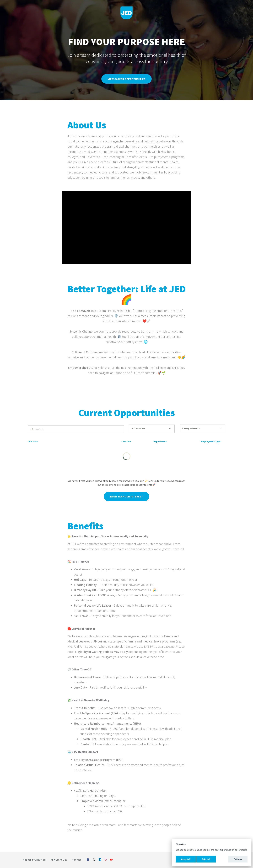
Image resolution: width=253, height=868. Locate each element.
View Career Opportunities (127, 79)
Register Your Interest (127, 499)
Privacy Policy (59, 860)
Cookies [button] (77, 860)
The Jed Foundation (34, 860)
